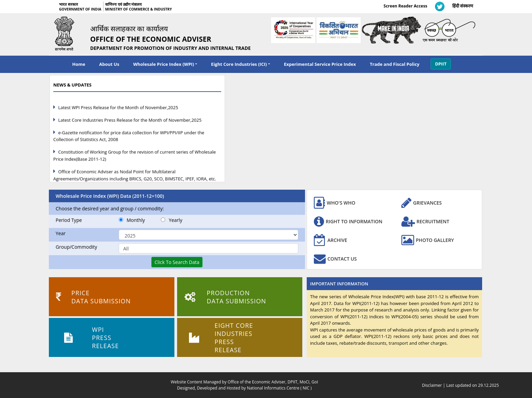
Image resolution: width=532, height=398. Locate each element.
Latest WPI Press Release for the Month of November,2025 (118, 110)
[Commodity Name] (208, 248)
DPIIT (441, 64)
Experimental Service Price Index (320, 64)
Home (79, 64)
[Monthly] (121, 220)
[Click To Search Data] (177, 262)
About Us (109, 64)
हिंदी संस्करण (463, 6)
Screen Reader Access (406, 6)
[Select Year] (208, 235)
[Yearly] (163, 220)
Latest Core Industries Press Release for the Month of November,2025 (130, 123)
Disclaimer (432, 385)
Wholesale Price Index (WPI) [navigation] (163, 64)
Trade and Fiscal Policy (395, 64)
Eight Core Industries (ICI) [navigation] (239, 64)
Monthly (132, 220)
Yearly (172, 220)
